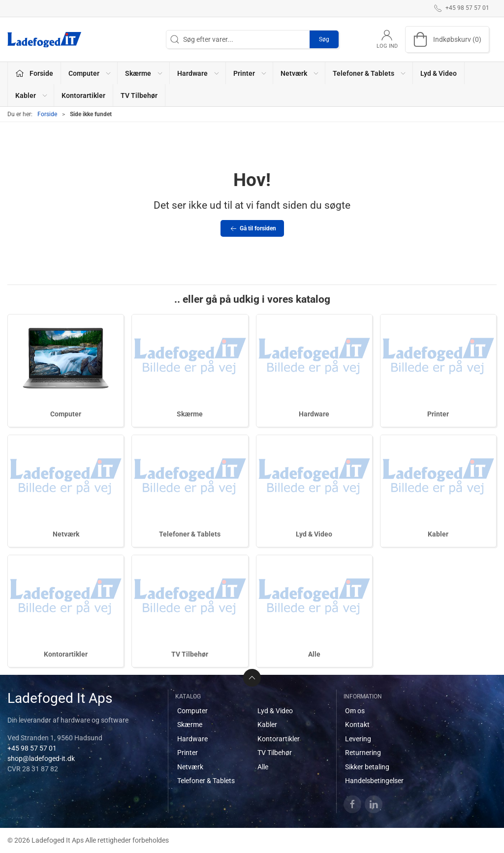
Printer (438, 414)
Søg (324, 39)
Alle (314, 654)
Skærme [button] (144, 73)
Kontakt (357, 725)
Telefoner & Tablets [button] (370, 73)
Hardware (314, 414)
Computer (66, 414)
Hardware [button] (199, 73)
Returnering (363, 753)
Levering (358, 739)
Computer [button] (90, 73)
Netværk (66, 534)
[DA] (44, 39)
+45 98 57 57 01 (32, 748)
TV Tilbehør (139, 95)
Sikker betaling (367, 767)
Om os (355, 711)
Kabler (438, 534)
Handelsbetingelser (374, 781)
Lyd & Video (439, 73)
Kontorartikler (83, 95)
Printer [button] (250, 73)
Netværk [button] (300, 73)
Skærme (190, 414)
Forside (47, 114)
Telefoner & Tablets (190, 534)
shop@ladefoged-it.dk (41, 758)
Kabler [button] (32, 95)
